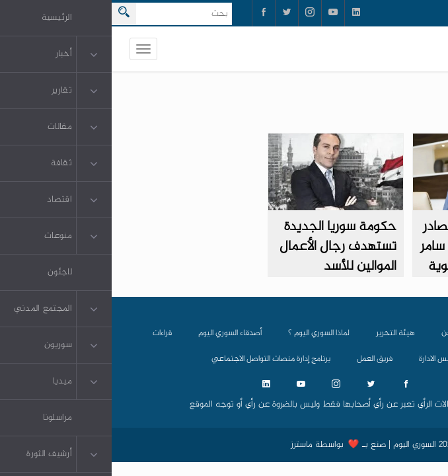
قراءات (51, 333)
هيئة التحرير (284, 333)
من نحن (342, 333)
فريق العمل (263, 359)
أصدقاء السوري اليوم (118, 333)
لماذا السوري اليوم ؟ (207, 333)
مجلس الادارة (328, 359)
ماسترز (190, 445)
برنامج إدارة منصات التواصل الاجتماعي (159, 359)
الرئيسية (394, 333)
